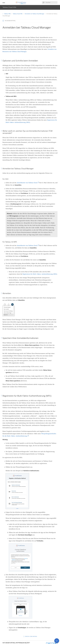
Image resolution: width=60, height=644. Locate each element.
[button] (4, 3)
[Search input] (52, 3)
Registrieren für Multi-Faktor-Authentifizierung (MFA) (40, 274)
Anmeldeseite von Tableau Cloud (28, 183)
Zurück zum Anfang (30, 636)
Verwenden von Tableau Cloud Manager (35, 14)
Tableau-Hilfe (7, 14)
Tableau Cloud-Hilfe (18, 14)
